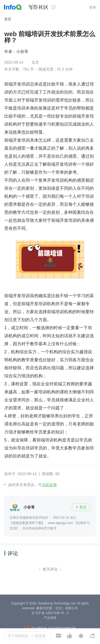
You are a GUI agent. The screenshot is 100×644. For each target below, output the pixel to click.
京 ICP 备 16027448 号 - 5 (50, 613)
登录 (93, 7)
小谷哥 (22, 51)
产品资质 (50, 618)
